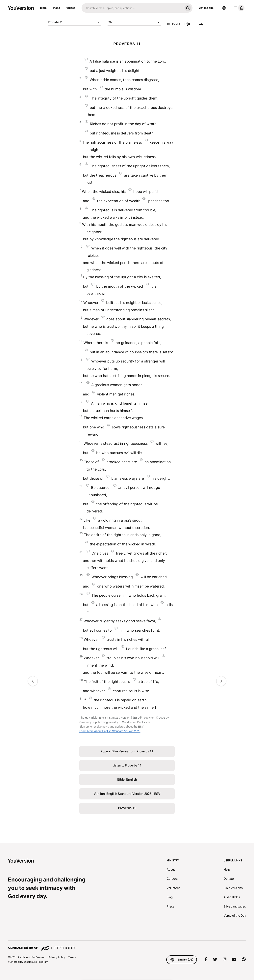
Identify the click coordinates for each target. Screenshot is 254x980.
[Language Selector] (224, 8)
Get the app (206, 8)
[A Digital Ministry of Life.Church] (127, 946)
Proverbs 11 (75, 22)
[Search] (132, 8)
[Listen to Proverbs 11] (188, 24)
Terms (72, 957)
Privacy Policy (57, 957)
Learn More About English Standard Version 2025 (110, 731)
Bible (43, 8)
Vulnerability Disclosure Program (28, 962)
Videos (71, 8)
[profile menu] (239, 8)
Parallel (173, 24)
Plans (56, 8)
